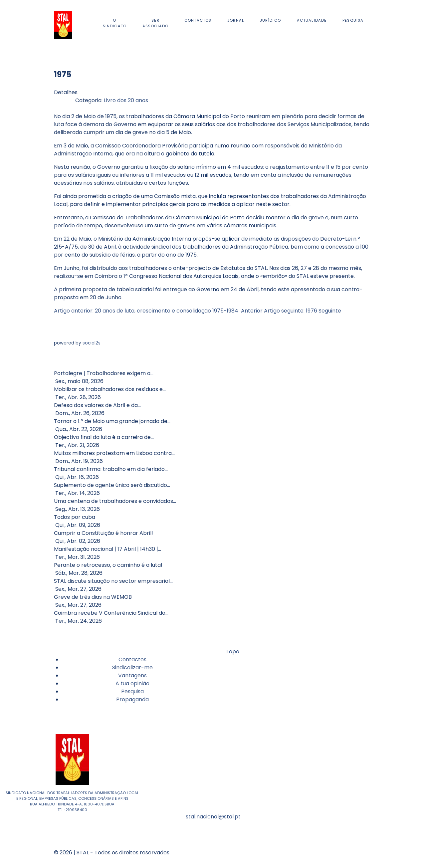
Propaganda (132, 699)
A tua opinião (132, 683)
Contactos (132, 659)
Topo (232, 651)
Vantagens (132, 675)
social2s (92, 343)
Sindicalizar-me (132, 667)
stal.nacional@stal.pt (213, 817)
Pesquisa (132, 691)
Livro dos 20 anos (126, 100)
